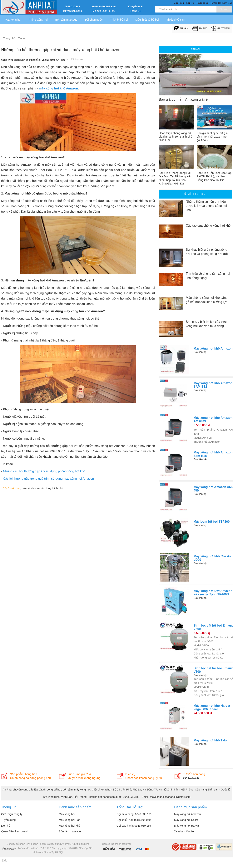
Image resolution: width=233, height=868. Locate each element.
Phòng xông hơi (38, 20)
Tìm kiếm (224, 9)
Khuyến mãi (135, 6)
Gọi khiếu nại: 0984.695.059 (134, 820)
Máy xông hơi (13, 20)
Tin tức (200, 28)
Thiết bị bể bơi (119, 20)
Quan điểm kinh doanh (15, 831)
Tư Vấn (181, 28)
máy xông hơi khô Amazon (58, 89)
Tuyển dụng (8, 820)
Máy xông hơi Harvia (186, 826)
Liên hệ (6, 826)
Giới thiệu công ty (12, 814)
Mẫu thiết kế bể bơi (147, 20)
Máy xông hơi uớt (69, 820)
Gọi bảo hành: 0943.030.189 (134, 826)
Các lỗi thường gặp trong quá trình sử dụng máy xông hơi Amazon (49, 479)
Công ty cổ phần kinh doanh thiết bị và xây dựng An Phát (33, 60)
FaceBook (6, 849)
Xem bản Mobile (184, 831)
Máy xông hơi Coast (186, 820)
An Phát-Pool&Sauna (104, 6)
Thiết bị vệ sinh (176, 20)
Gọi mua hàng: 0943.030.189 (134, 814)
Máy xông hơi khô (69, 826)
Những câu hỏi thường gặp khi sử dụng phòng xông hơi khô (44, 471)
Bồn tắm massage (66, 20)
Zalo (5, 860)
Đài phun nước (94, 20)
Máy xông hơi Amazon (188, 814)
